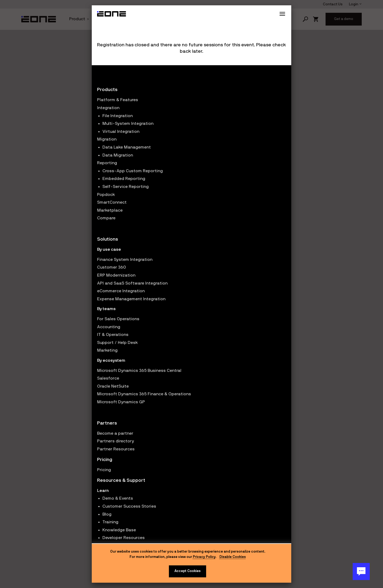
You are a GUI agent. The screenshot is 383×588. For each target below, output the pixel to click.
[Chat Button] (361, 571)
